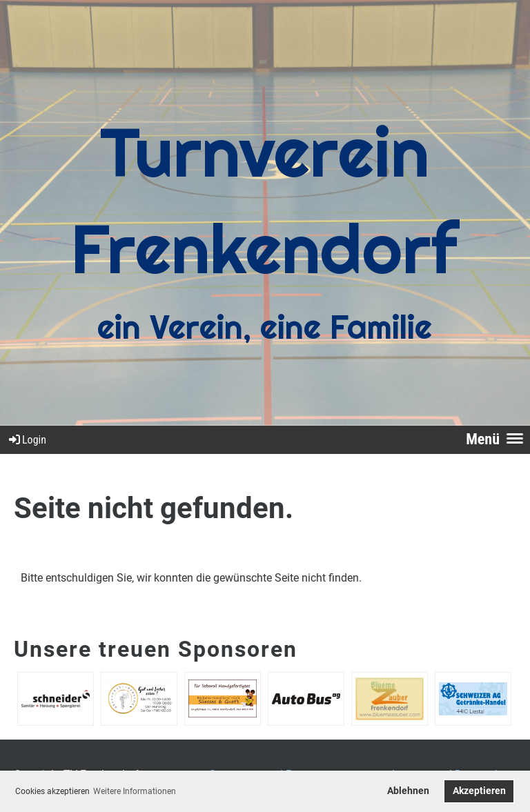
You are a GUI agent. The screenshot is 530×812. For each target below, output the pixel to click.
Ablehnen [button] (408, 791)
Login (27, 440)
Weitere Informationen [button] (135, 791)
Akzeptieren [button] (479, 791)
